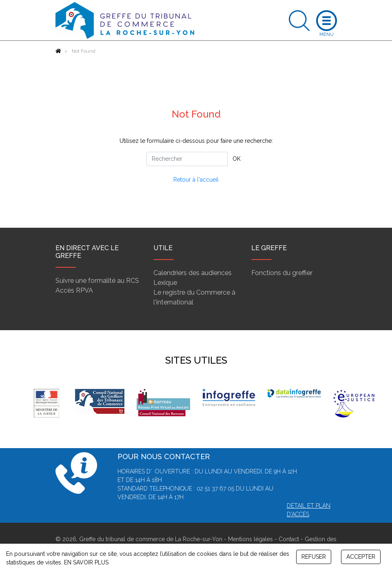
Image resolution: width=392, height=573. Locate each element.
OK (237, 159)
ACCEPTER (361, 557)
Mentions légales (250, 539)
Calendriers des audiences (193, 273)
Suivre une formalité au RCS (97, 281)
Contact (289, 539)
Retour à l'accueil (196, 180)
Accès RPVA (74, 290)
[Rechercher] (187, 159)
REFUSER (314, 557)
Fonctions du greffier (282, 273)
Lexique (165, 283)
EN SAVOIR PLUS (86, 562)
